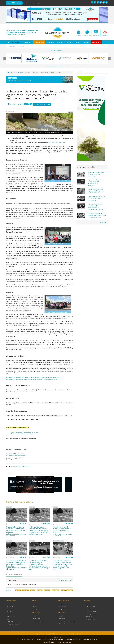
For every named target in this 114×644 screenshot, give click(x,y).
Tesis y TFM (10, 622)
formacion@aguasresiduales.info (57, 142)
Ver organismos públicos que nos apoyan (57, 66)
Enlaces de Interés (90, 607)
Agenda (59, 42)
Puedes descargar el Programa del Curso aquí (24, 432)
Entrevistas (10, 609)
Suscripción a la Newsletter (42, 104)
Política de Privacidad (74, 639)
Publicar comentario (66, 580)
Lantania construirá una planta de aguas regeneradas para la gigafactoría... (97, 215)
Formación (68, 42)
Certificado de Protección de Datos (72, 634)
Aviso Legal (63, 639)
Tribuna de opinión (38, 621)
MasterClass (63, 624)
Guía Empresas (39, 42)
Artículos (10, 611)
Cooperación (63, 609)
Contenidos (16, 42)
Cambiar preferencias (64, 642)
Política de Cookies (57, 634)
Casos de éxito (11, 617)
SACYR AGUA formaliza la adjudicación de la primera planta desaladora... (96, 191)
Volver (9, 590)
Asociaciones (63, 607)
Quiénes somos (89, 617)
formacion (47, 590)
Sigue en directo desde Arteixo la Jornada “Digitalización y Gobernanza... (95, 183)
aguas (63, 590)
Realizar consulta (38, 619)
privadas (40, 590)
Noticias (20, 72)
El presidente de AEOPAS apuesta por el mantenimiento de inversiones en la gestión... (96, 207)
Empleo (78, 42)
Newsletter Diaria (90, 619)
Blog (8, 619)
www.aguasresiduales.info (21, 466)
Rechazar (53, 642)
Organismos (62, 604)
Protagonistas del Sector (13, 624)
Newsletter (96, 42)
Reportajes (10, 614)
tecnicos (18, 590)
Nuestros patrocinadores (92, 614)
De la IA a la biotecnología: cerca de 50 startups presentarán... (96, 174)
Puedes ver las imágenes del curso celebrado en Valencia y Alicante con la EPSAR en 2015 (34, 377)
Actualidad (10, 607)
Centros (35, 607)
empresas (25, 590)
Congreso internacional (58, 541)
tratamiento (56, 590)
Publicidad (86, 42)
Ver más (103, 222)
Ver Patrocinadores (57, 51)
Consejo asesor (37, 616)
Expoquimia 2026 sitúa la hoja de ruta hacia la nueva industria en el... (97, 198)
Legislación (88, 604)
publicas (33, 590)
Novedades (50, 42)
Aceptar (46, 642)
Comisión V (88, 609)
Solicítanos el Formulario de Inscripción (22, 434)
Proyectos (36, 604)
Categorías (27, 42)
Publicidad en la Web (91, 611)
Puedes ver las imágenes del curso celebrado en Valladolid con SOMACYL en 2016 (32, 379)
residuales (70, 590)
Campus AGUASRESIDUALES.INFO (68, 621)
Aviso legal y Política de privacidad (42, 634)
